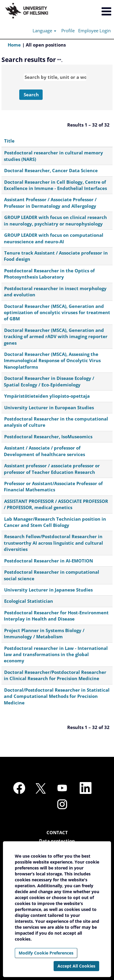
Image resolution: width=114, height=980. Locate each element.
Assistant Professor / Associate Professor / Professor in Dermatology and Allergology (50, 203)
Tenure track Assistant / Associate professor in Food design (56, 256)
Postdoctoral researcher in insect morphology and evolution (55, 291)
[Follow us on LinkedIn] (86, 788)
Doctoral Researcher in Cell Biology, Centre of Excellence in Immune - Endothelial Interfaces (55, 185)
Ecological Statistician (29, 601)
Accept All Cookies (76, 966)
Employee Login (94, 31)
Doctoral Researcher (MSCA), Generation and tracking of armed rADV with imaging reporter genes (56, 336)
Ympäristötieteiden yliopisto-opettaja (47, 396)
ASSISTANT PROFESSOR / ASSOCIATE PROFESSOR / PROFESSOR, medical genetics (56, 504)
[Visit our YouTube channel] (62, 788)
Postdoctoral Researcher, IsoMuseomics (48, 437)
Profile (68, 31)
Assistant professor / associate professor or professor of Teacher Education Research (52, 469)
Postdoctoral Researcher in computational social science (52, 575)
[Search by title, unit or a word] (55, 77)
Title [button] (9, 141)
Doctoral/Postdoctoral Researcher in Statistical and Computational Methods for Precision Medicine (57, 696)
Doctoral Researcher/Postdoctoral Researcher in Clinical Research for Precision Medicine (55, 675)
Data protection (57, 841)
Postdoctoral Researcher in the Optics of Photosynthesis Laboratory (49, 274)
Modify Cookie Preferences (46, 953)
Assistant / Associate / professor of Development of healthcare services (44, 451)
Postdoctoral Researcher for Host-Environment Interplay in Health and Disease (56, 616)
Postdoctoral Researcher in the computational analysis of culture (56, 422)
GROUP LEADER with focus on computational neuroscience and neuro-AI (54, 238)
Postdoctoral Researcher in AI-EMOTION (49, 561)
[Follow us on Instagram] (62, 805)
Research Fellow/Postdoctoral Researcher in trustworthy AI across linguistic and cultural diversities (53, 543)
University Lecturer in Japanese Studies (48, 590)
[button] (95, 11)
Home (14, 45)
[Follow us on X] (41, 789)
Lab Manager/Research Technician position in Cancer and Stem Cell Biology (55, 522)
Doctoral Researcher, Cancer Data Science (51, 170)
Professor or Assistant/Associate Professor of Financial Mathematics (53, 486)
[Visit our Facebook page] (19, 788)
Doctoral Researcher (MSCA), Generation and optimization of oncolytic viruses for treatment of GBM (57, 312)
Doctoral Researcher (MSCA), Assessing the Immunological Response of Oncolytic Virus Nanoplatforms (52, 360)
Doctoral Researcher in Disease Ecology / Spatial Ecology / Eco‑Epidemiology (49, 381)
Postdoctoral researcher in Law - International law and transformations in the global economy (56, 654)
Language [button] (44, 31)
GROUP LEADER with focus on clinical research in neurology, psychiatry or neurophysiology (55, 220)
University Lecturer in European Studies (49, 407)
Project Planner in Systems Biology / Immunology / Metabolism (44, 633)
